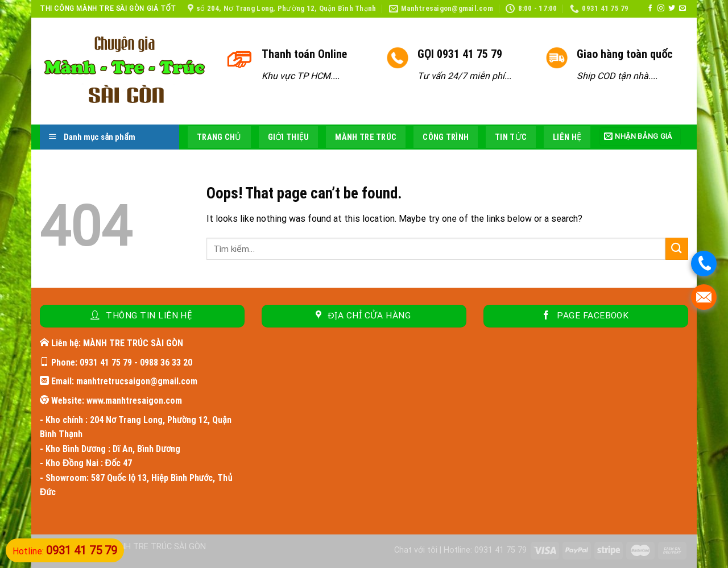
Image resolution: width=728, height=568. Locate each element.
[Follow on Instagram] (661, 9)
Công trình (446, 137)
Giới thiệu (289, 137)
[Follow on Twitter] (672, 9)
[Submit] (677, 249)
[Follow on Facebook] (650, 9)
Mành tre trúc (366, 137)
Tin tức (511, 137)
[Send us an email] (682, 9)
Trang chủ (219, 137)
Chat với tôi (416, 550)
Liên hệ (567, 137)
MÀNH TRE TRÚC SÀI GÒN (157, 547)
